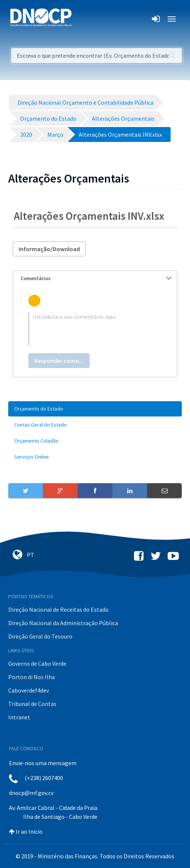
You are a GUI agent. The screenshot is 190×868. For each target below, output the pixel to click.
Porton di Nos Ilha (32, 677)
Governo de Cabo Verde (37, 663)
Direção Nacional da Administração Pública (63, 623)
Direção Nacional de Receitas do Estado (58, 609)
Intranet (19, 717)
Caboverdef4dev (29, 690)
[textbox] (95, 329)
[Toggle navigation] (82, 19)
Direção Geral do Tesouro (40, 636)
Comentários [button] (96, 278)
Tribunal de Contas (32, 704)
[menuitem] (95, 409)
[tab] (95, 278)
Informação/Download (49, 249)
